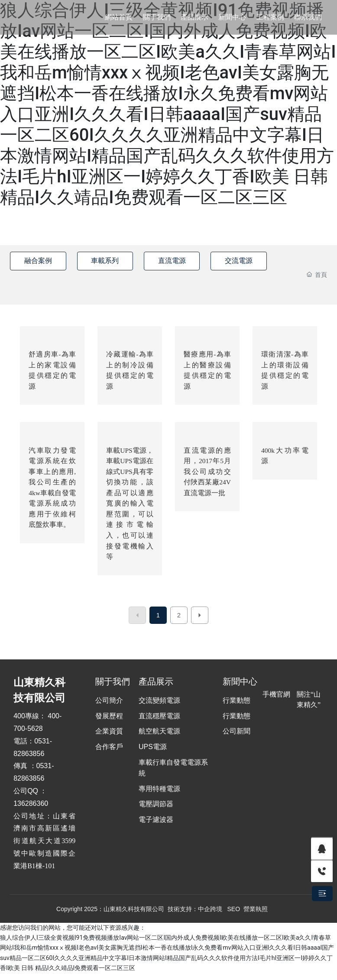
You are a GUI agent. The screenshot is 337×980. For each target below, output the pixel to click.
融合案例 (39, 261)
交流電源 (249, 261)
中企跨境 (210, 915)
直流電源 (179, 261)
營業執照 (256, 915)
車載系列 (109, 261)
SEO (234, 915)
